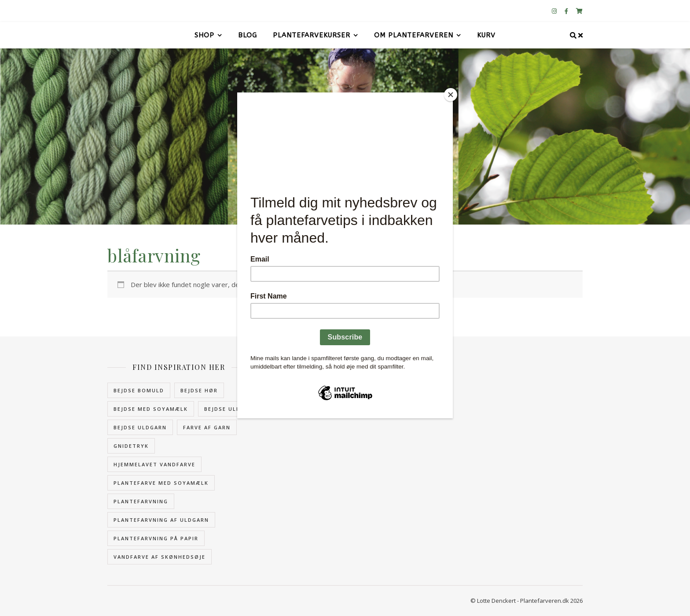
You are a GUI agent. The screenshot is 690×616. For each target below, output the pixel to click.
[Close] (451, 95)
